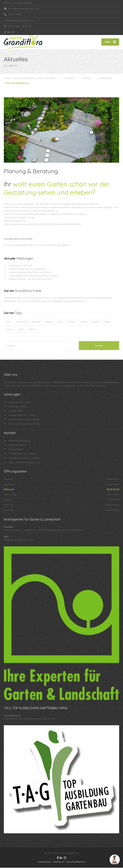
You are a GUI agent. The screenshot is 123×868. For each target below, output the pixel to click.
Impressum (59, 862)
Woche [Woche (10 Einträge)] (32, 330)
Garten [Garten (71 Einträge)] (49, 322)
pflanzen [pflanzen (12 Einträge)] (96, 322)
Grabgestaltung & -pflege (22, 415)
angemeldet (21, 245)
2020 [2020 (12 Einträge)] (8, 322)
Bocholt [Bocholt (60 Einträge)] (36, 322)
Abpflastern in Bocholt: (21, 266)
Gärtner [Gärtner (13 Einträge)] (72, 322)
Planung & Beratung (14, 221)
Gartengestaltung (18, 407)
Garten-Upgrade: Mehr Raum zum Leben (30, 272)
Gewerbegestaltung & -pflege (24, 420)
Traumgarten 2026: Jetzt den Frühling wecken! (33, 276)
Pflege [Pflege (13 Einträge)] (107, 322)
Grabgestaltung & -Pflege (22, 454)
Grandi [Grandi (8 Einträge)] (60, 322)
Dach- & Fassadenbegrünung (24, 424)
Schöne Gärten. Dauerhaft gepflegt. (27, 269)
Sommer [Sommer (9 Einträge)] (10, 330)
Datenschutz (44, 862)
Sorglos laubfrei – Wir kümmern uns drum (31, 279)
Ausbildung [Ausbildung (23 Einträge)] (21, 322)
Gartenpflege (15, 411)
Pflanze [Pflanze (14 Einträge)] (84, 322)
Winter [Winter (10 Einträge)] (21, 330)
